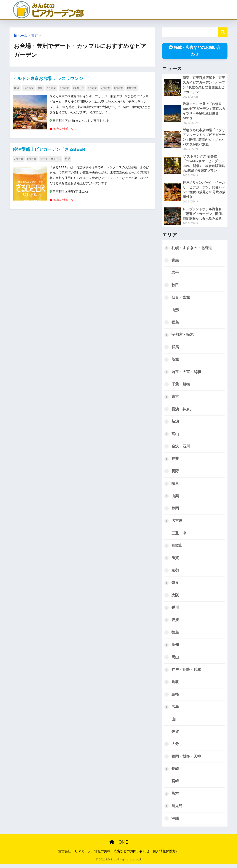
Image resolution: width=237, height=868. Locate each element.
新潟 (175, 423)
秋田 (175, 286)
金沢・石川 (181, 448)
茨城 (175, 361)
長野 (175, 473)
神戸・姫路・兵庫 (186, 673)
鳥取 (175, 685)
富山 (175, 436)
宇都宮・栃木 (183, 336)
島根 (175, 698)
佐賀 (175, 735)
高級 (40, 88)
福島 (175, 324)
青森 (175, 261)
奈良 (175, 585)
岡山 (175, 660)
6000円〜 (79, 88)
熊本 (175, 797)
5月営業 (65, 88)
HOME (118, 846)
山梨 (175, 498)
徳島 (175, 635)
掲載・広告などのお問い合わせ (195, 51)
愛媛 (175, 623)
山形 (175, 311)
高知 (175, 648)
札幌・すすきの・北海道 (192, 249)
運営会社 (65, 855)
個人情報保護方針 (166, 855)
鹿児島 (177, 810)
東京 (35, 36)
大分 (175, 748)
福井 (175, 461)
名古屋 (177, 523)
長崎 (175, 773)
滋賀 (175, 561)
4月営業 (51, 88)
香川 (175, 611)
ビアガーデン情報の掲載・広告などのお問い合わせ (112, 855)
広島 (175, 710)
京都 (175, 573)
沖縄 (175, 823)
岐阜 (175, 486)
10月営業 (28, 88)
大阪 (175, 598)
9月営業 (132, 88)
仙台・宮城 (181, 299)
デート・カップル (51, 159)
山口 (175, 723)
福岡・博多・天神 (186, 760)
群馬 (175, 349)
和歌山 (177, 548)
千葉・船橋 (181, 386)
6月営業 (92, 88)
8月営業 (119, 88)
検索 (223, 32)
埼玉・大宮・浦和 (186, 373)
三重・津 (179, 536)
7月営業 (106, 88)
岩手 (175, 274)
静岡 (175, 511)
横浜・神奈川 (183, 411)
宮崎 (175, 785)
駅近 (17, 88)
